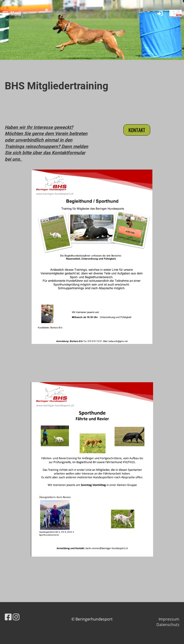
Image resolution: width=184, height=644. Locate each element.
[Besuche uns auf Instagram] (16, 617)
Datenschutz (168, 625)
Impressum (169, 619)
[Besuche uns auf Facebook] (8, 617)
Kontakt (137, 130)
